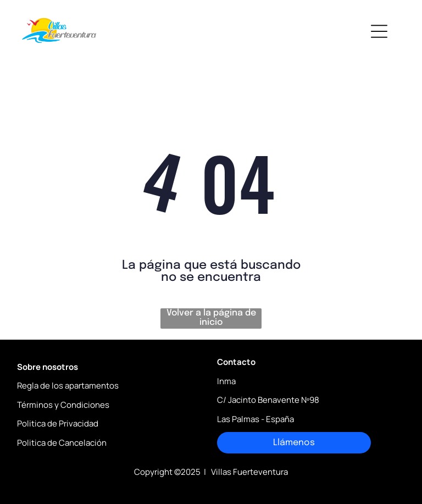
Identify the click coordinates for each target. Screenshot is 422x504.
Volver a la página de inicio (211, 318)
